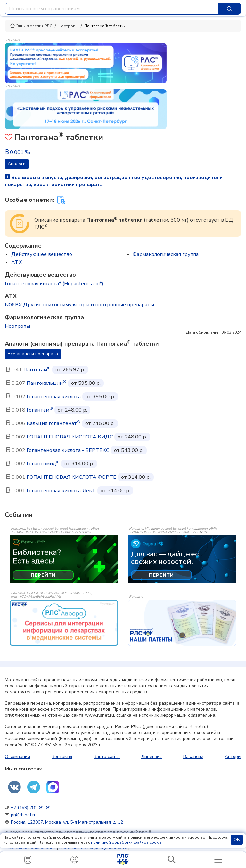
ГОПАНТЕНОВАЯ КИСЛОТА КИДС (70, 437)
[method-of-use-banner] (86, 63)
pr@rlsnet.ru (24, 815)
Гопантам (40, 410)
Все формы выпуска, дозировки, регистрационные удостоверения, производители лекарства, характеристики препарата (114, 181)
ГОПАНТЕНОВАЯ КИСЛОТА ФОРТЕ (71, 477)
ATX (16, 262)
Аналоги (17, 164)
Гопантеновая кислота (54, 397)
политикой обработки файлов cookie (126, 842)
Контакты (62, 757)
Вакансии (193, 757)
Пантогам (37, 370)
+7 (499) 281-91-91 (31, 807)
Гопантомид (43, 464)
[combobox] (112, 9)
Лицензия (152, 757)
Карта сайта (107, 757)
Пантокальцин (46, 383)
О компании (17, 757)
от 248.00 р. (72, 410)
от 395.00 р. (100, 397)
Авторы (233, 757)
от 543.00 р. (129, 450)
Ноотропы (68, 26)
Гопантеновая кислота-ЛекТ (61, 491)
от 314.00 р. (79, 464)
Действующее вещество (42, 254)
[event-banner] (64, 623)
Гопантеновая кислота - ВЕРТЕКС (68, 450)
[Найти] (230, 9)
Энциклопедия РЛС (31, 26)
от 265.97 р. (70, 370)
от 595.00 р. (86, 383)
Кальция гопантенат (53, 423)
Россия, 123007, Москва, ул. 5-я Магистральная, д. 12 (67, 822)
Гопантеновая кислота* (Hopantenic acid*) (54, 284)
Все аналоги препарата (33, 354)
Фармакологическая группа (166, 254)
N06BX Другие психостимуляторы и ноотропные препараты (79, 305)
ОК (237, 840)
